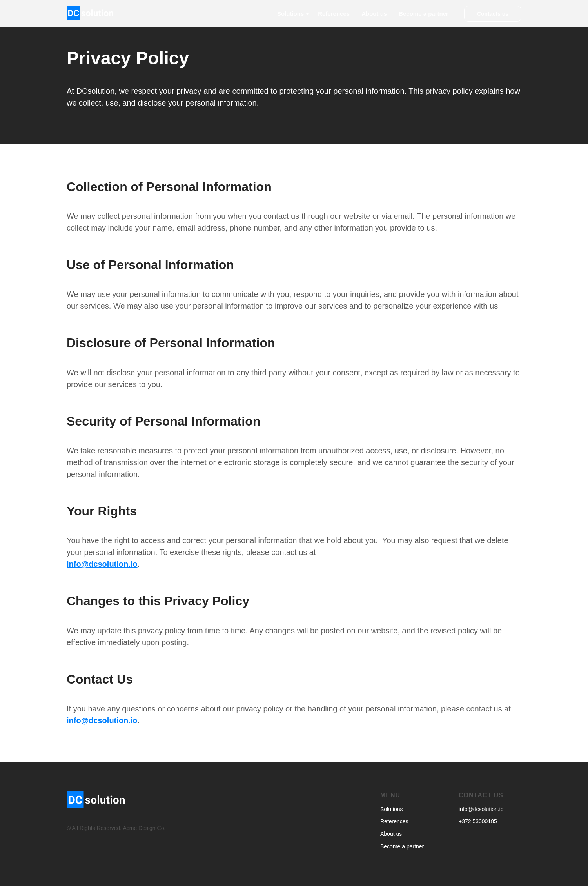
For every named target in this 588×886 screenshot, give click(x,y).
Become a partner (424, 14)
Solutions (290, 14)
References (334, 14)
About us (374, 14)
